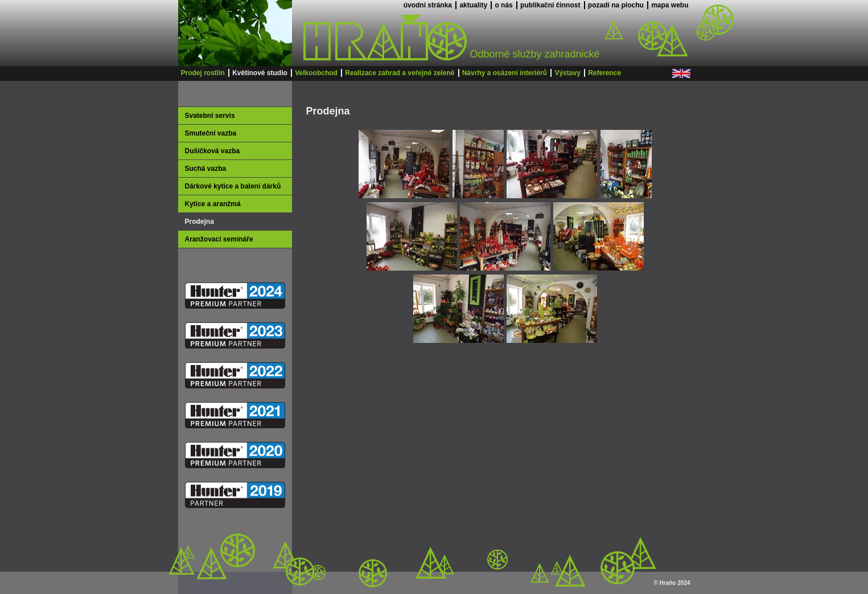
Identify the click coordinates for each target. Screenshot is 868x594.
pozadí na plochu (616, 5)
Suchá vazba (206, 169)
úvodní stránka (428, 5)
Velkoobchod (316, 73)
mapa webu (670, 5)
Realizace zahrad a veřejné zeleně (400, 73)
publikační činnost (550, 5)
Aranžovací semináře (219, 239)
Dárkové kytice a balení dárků (233, 186)
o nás (503, 5)
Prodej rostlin (203, 73)
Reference (604, 73)
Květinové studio (260, 73)
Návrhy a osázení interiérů (505, 73)
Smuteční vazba (211, 133)
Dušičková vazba (213, 151)
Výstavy (567, 73)
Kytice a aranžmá (213, 204)
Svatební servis (210, 116)
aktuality (473, 5)
